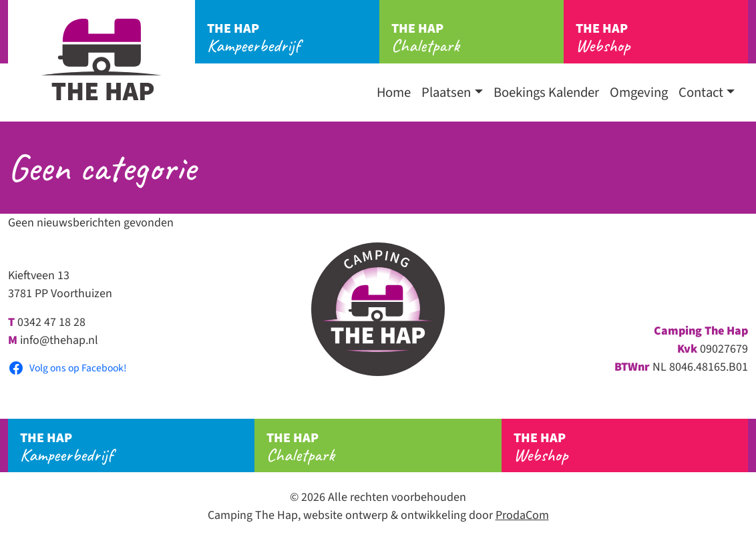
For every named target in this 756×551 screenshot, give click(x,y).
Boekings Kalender (546, 93)
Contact (701, 93)
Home (394, 93)
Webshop (662, 38)
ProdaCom (522, 515)
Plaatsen (446, 93)
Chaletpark (478, 38)
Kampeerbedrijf (293, 38)
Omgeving (639, 93)
